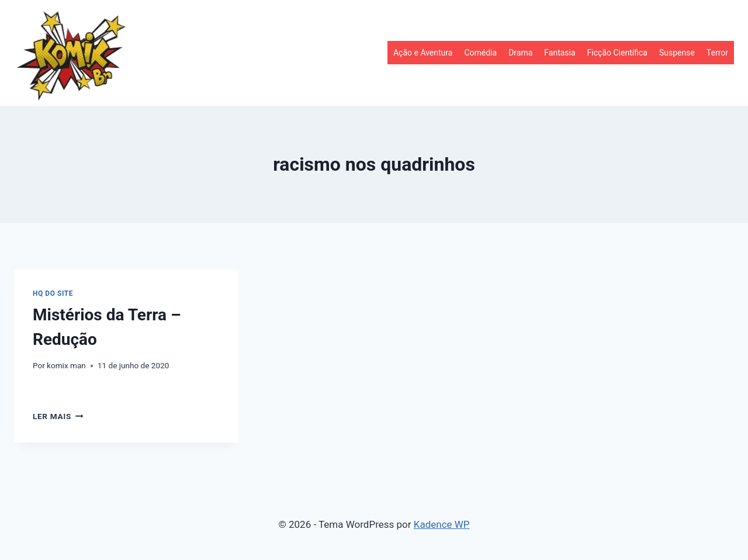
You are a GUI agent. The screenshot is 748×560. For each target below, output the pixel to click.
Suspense (677, 53)
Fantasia (560, 53)
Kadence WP (442, 524)
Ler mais (58, 416)
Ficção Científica (617, 53)
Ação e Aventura (423, 53)
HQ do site (53, 293)
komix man (66, 365)
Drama (520, 53)
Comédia (480, 53)
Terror (717, 53)
